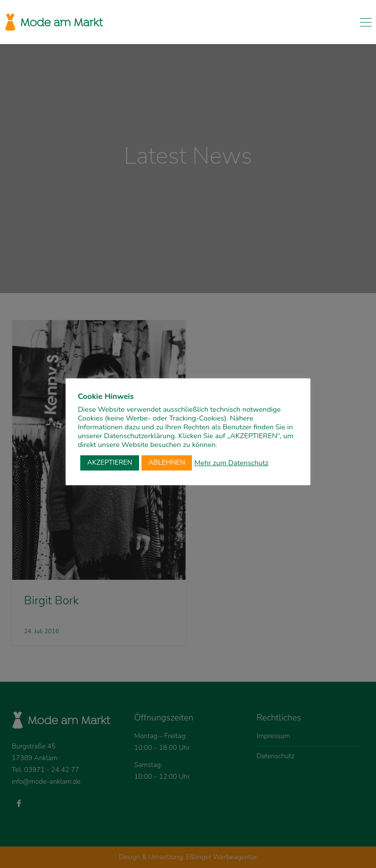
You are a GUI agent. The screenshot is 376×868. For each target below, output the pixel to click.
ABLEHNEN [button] (167, 462)
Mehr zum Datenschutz (231, 463)
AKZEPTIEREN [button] (110, 462)
